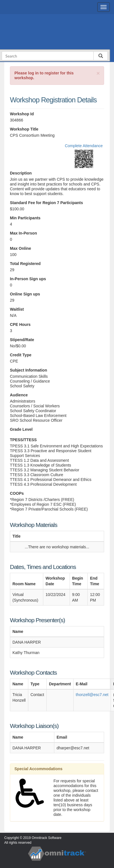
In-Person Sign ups (28, 279)
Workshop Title (24, 129)
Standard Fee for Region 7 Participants (46, 203)
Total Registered (25, 264)
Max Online (21, 248)
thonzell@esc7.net (92, 695)
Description (21, 173)
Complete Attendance (84, 146)
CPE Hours (20, 324)
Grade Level (21, 429)
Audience (19, 395)
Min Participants (25, 218)
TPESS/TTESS (23, 440)
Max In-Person (23, 233)
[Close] (98, 73)
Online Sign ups (25, 294)
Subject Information (28, 370)
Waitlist (17, 309)
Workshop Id (22, 114)
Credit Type (21, 355)
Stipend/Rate (22, 340)
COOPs (17, 493)
